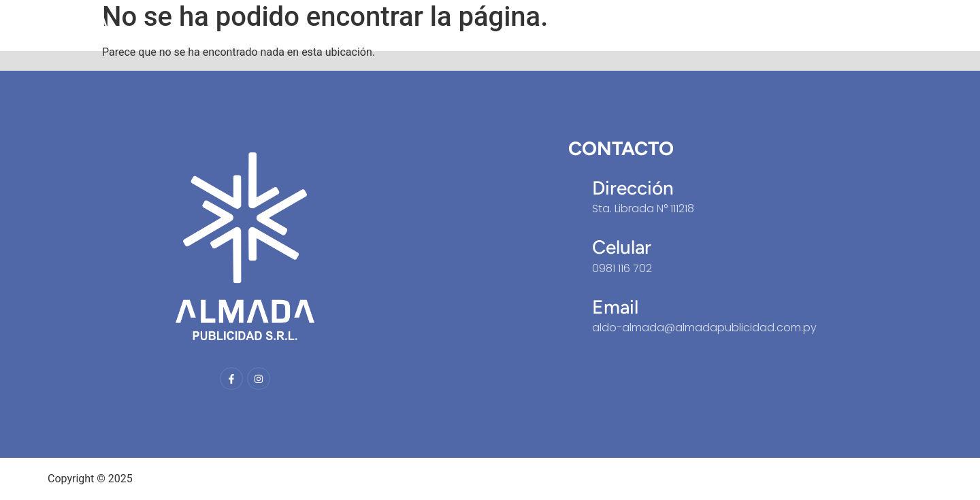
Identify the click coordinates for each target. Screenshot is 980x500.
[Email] (575, 297)
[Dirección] (575, 178)
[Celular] (575, 237)
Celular (622, 247)
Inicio (742, 26)
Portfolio (946, 26)
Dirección (633, 188)
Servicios (876, 26)
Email (615, 307)
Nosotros (804, 26)
